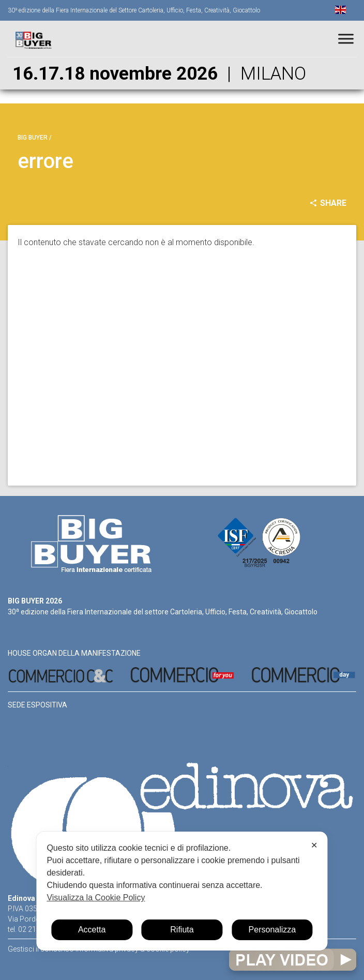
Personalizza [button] (272, 930)
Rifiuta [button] (182, 930)
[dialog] (182, 891)
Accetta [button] (92, 930)
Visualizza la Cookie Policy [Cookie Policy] (96, 898)
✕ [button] (314, 845)
